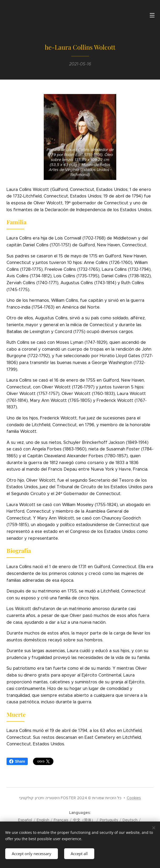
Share (17, 761)
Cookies (134, 798)
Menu (152, 15)
